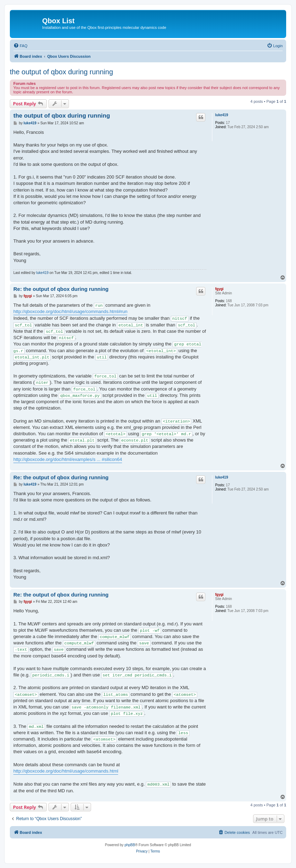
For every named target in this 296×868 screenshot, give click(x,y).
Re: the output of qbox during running (61, 289)
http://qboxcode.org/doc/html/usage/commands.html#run (70, 311)
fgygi (219, 289)
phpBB (130, 845)
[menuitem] (20, 46)
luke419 (222, 115)
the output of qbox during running (62, 72)
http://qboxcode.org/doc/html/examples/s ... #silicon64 (68, 459)
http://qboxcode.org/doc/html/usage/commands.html (66, 771)
